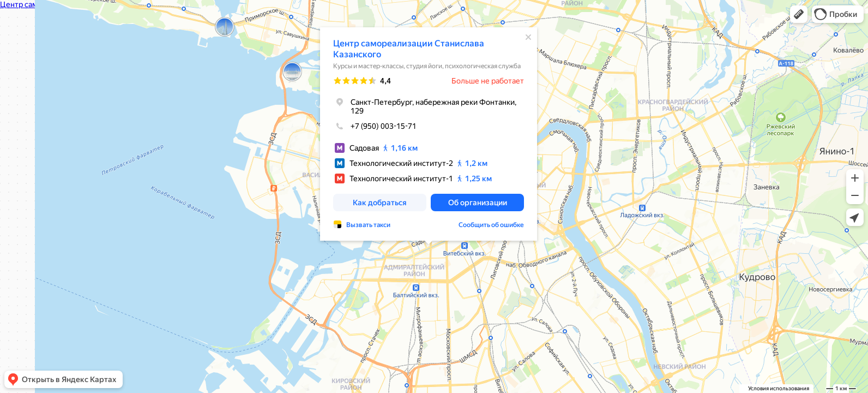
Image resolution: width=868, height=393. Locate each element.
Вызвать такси (368, 225)
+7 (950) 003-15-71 (375, 126)
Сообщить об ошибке (491, 225)
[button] (799, 14)
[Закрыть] (528, 37)
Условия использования (779, 388)
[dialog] (429, 134)
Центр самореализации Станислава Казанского (409, 49)
